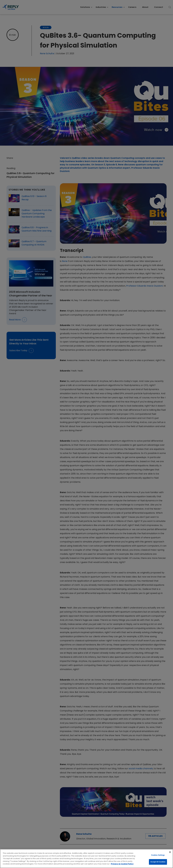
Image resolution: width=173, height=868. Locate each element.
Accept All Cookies (158, 862)
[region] (86, 859)
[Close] (170, 852)
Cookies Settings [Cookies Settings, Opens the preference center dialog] (158, 855)
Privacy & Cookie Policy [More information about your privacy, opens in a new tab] (122, 864)
